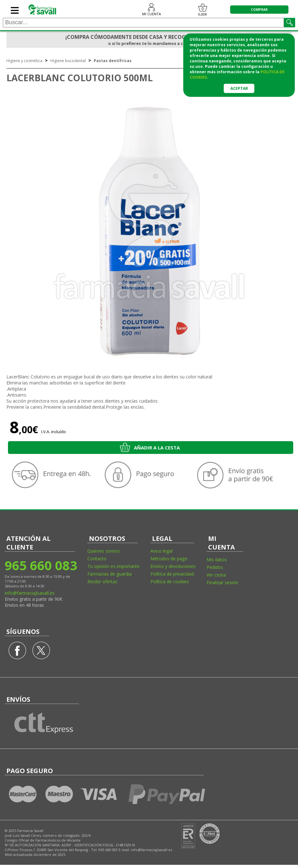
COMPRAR (259, 10)
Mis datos (217, 560)
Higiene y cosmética (24, 61)
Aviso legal (161, 551)
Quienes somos (104, 551)
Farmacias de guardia (109, 574)
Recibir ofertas (102, 581)
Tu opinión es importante (113, 566)
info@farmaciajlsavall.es (30, 593)
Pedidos (215, 567)
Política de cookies (170, 581)
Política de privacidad (172, 574)
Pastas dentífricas (113, 61)
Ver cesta (216, 575)
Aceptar (239, 88)
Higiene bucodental (68, 61)
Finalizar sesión (222, 582)
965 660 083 (41, 565)
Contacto (97, 559)
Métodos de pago (169, 559)
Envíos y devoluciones (173, 566)
